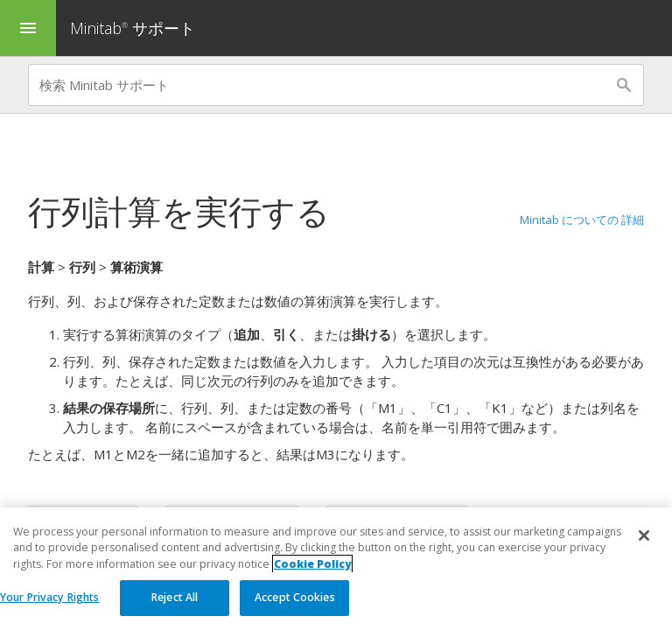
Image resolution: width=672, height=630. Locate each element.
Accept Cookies (295, 597)
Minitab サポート (133, 28)
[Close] (644, 535)
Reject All (175, 597)
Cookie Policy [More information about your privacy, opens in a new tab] (312, 564)
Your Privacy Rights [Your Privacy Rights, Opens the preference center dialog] (49, 597)
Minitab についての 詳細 (582, 220)
